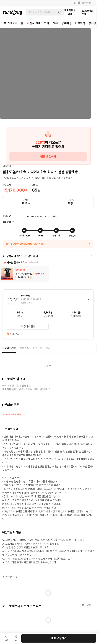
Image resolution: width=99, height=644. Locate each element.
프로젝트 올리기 (70, 12)
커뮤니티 (37, 348)
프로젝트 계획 (9, 348)
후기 (48, 348)
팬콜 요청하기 (48, 157)
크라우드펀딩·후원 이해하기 (14, 415)
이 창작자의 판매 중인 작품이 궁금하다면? (48, 244)
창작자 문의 (28, 326)
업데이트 (24, 348)
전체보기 (86, 605)
